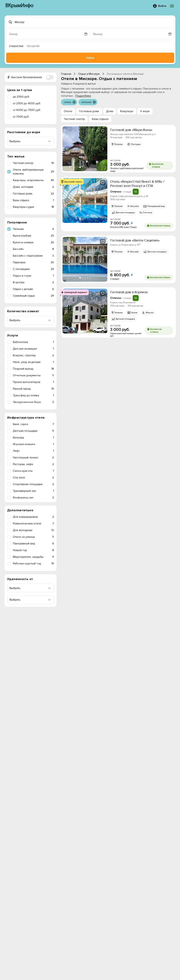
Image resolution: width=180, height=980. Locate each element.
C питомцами (33, 269)
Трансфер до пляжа (33, 395)
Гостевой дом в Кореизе (129, 292)
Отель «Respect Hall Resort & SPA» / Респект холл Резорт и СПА (137, 184)
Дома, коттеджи (33, 187)
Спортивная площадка (33, 484)
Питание (33, 229)
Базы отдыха (33, 200)
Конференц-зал (33, 498)
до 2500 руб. (21, 97)
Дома (110, 111)
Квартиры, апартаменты (33, 180)
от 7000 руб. (21, 117)
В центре (33, 282)
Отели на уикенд (33, 537)
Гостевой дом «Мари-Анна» (131, 130)
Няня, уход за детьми (33, 362)
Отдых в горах (33, 276)
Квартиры (127, 111)
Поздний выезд (33, 369)
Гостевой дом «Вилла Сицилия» (135, 240)
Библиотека (33, 342)
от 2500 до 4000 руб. (27, 103)
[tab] (80, 167)
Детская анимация (33, 349)
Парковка (33, 262)
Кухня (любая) (33, 236)
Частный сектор (33, 163)
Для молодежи (33, 530)
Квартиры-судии (33, 207)
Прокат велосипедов (33, 382)
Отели (68, 111)
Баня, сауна (33, 424)
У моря (145, 111)
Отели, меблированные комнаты (33, 172)
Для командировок (33, 517)
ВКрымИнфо (19, 6)
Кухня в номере (33, 242)
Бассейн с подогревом (33, 256)
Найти (90, 58)
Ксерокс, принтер (33, 355)
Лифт (33, 451)
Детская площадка (33, 431)
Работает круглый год (33, 564)
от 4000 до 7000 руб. (27, 110)
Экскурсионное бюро (33, 402)
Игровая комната (33, 444)
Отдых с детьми (33, 289)
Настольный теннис (33, 458)
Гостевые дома (33, 194)
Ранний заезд (33, 389)
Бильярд (33, 438)
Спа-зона (33, 478)
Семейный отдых (33, 296)
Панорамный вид (33, 544)
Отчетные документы (33, 375)
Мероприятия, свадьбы (33, 557)
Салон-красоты (33, 471)
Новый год (33, 550)
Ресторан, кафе (33, 464)
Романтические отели (33, 524)
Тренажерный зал (33, 491)
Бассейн (33, 249)
